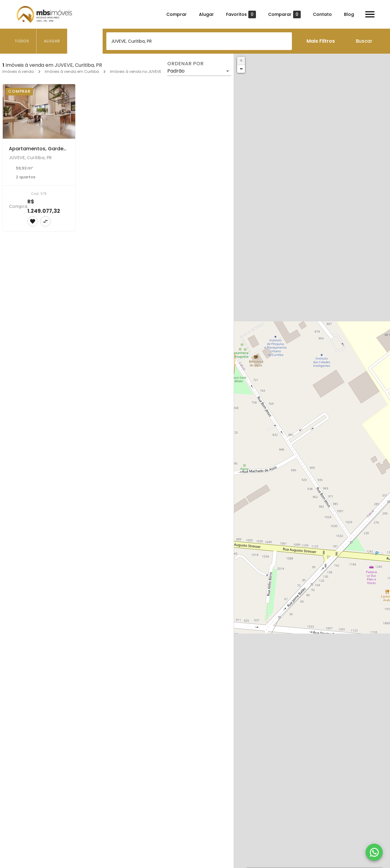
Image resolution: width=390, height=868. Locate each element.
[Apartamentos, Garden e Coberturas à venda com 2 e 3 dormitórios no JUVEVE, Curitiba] (39, 111)
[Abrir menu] (370, 14)
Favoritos (241, 14)
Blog (349, 14)
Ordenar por (186, 64)
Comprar (177, 14)
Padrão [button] (176, 71)
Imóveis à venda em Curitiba (72, 71)
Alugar (206, 14)
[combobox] (199, 41)
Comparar (284, 14)
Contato (322, 14)
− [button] (241, 69)
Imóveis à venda (18, 71)
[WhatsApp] (374, 852)
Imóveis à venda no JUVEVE (136, 71)
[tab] (22, 41)
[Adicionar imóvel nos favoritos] (33, 221)
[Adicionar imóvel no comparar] (45, 221)
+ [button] (241, 61)
